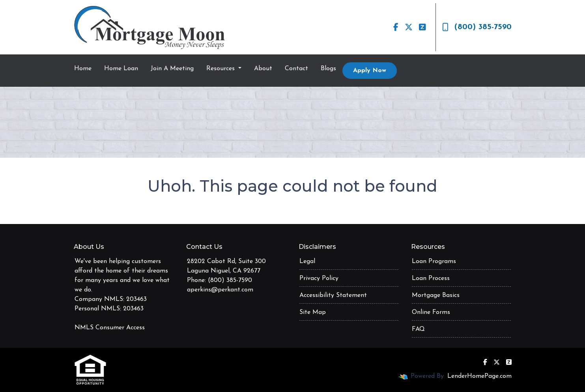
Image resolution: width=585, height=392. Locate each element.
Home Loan (121, 69)
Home (83, 69)
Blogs (328, 69)
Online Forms (431, 312)
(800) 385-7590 (477, 27)
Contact (296, 69)
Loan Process (431, 278)
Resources (221, 69)
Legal (307, 261)
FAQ (418, 329)
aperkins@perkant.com (220, 290)
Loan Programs (434, 261)
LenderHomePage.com (479, 376)
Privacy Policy (319, 278)
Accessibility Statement (333, 295)
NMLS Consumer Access (110, 328)
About (263, 69)
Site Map (313, 312)
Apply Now (370, 71)
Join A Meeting (172, 69)
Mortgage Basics (436, 295)
